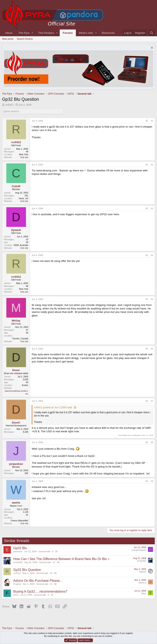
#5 (152, 299)
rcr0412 (9, 105)
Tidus (144, 593)
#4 (152, 255)
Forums (68, 33)
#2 (152, 165)
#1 (152, 121)
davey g (142, 583)
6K (56, 573)
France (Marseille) (19, 521)
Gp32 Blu (20, 548)
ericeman (18, 551)
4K (58, 562)
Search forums (25, 39)
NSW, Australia (21, 245)
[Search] (152, 33)
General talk (44, 551)
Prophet (17, 584)
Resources (108, 33)
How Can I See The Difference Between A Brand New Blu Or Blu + (61, 559)
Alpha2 (143, 572)
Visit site (24, 157)
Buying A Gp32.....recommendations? (40, 591)
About (9, 33)
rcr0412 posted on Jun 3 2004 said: (53, 407)
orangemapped (139, 550)
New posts (8, 39)
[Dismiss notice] (151, 48)
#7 (152, 401)
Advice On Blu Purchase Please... (38, 581)
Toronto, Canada (20, 338)
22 (51, 584)
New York (24, 154)
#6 (152, 349)
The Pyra (24, 33)
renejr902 (18, 562)
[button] (33, 33)
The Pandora (46, 33)
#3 (152, 208)
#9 (152, 481)
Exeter (25, 385)
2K (56, 551)
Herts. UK (24, 198)
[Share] (147, 121)
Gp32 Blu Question (27, 570)
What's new (86, 33)
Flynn (16, 595)
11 (54, 562)
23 (51, 573)
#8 (152, 442)
